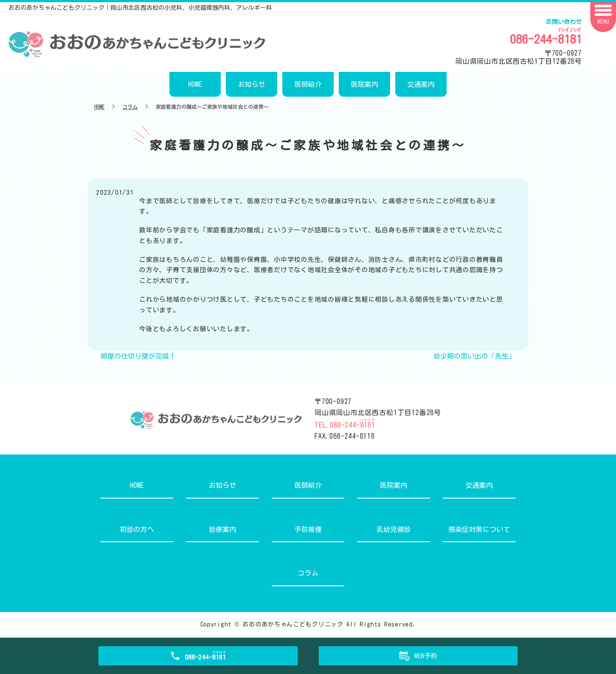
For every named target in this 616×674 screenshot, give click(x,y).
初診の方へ (137, 529)
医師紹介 (308, 84)
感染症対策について (479, 529)
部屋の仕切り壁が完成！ (138, 356)
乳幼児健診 (394, 529)
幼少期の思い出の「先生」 (474, 356)
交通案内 (421, 84)
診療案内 (222, 529)
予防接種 (308, 529)
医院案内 (364, 84)
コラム (130, 107)
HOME (195, 84)
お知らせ (252, 84)
